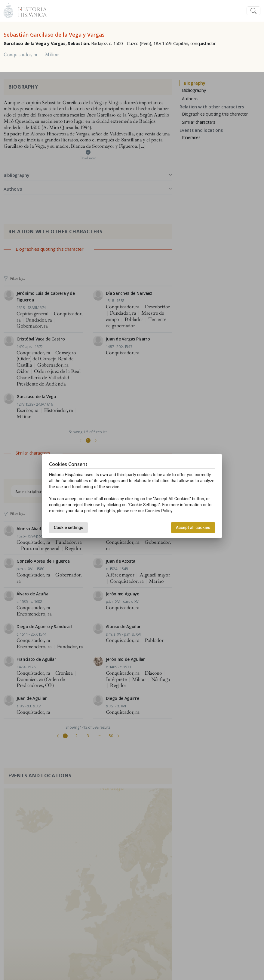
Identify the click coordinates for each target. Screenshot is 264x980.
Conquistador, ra (20, 55)
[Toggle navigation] (253, 11)
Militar (52, 55)
